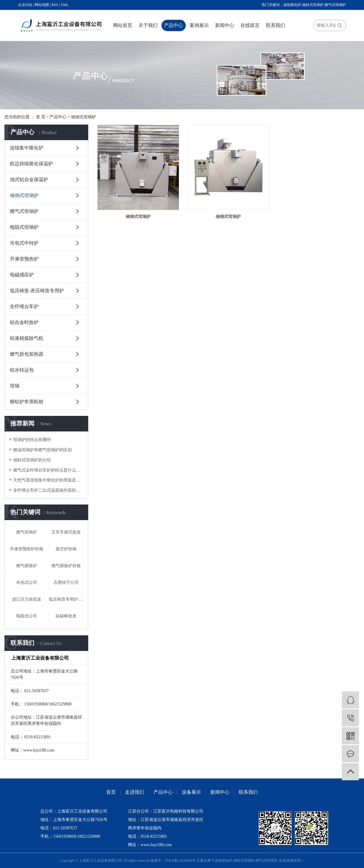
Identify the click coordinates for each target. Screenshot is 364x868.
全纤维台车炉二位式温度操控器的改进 (48, 490)
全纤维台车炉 (24, 306)
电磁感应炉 (22, 275)
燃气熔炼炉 (27, 566)
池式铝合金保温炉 (29, 179)
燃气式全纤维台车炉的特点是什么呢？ (48, 470)
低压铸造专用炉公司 (66, 599)
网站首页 (123, 25)
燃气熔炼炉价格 (66, 566)
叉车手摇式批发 (66, 532)
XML (65, 5)
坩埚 (15, 386)
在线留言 (250, 25)
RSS (55, 5)
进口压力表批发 (27, 599)
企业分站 (25, 5)
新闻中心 (225, 25)
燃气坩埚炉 (27, 532)
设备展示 (191, 792)
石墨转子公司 (66, 583)
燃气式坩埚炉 (335, 5)
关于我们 (148, 25)
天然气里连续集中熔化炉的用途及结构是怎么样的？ (48, 480)
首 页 (41, 117)
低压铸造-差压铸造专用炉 (37, 291)
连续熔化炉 (292, 5)
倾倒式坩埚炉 (83, 117)
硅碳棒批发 (66, 616)
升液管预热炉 (24, 259)
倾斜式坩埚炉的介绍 (32, 460)
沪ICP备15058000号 (180, 861)
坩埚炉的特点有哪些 (32, 440)
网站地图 (42, 5)
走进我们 (135, 792)
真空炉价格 (66, 549)
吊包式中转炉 (24, 243)
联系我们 (275, 25)
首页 (111, 792)
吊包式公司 (27, 583)
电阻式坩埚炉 (24, 227)
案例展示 (199, 25)
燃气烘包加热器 (27, 354)
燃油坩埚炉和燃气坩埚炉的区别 (42, 450)
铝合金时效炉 (24, 322)
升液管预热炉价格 (27, 549)
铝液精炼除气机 (27, 338)
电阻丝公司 (27, 616)
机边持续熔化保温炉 (31, 164)
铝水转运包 (22, 370)
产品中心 (173, 25)
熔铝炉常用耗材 (27, 402)
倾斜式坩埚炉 (313, 5)
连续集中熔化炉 (27, 148)
